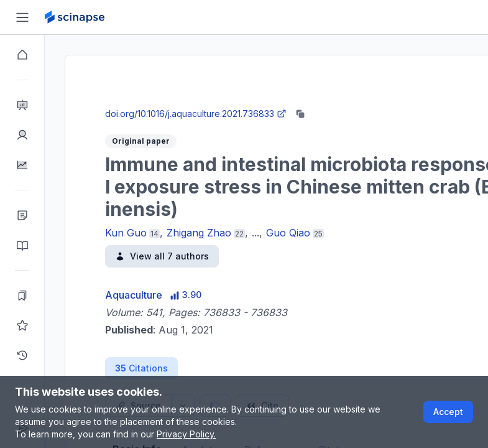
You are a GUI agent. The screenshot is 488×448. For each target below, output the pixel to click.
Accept (448, 412)
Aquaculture (134, 295)
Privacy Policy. (186, 434)
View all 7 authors (162, 256)
